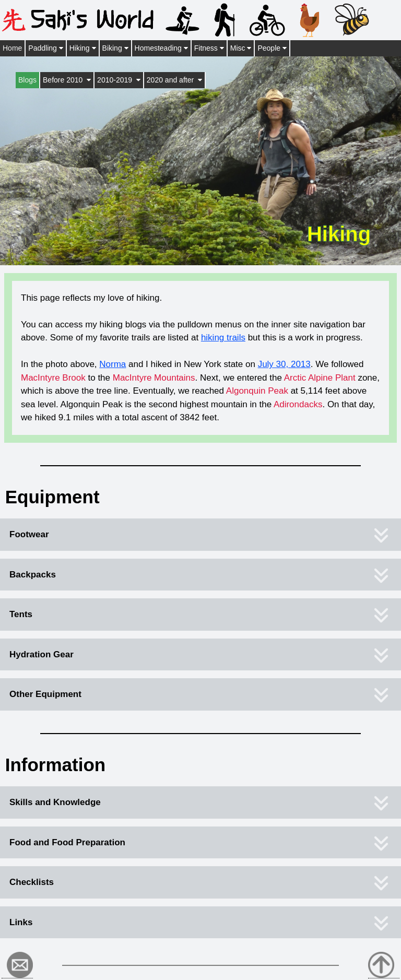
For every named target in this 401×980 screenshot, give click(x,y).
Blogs (27, 80)
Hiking (83, 48)
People (272, 48)
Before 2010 (67, 80)
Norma (113, 364)
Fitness (209, 48)
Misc (241, 48)
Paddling (45, 48)
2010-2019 (119, 80)
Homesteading (161, 48)
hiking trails (223, 338)
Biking (115, 48)
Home (12, 48)
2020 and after (174, 80)
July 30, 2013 (284, 364)
